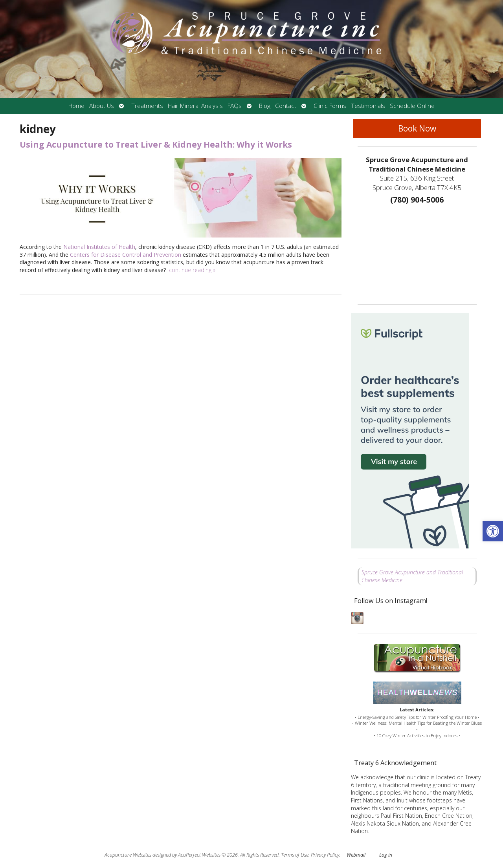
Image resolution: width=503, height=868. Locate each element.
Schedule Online (412, 106)
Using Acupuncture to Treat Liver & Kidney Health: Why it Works (156, 144)
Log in (386, 855)
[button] (493, 531)
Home (76, 106)
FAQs (235, 106)
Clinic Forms (330, 106)
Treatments (147, 106)
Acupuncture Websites (128, 855)
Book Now (417, 128)
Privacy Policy (325, 855)
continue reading (192, 270)
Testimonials (368, 106)
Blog (265, 106)
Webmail (356, 855)
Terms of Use (295, 855)
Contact (286, 106)
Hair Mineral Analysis (195, 106)
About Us (102, 106)
